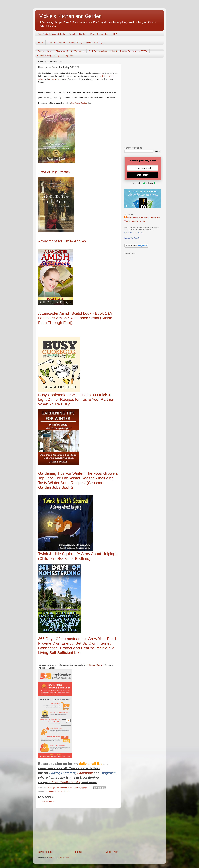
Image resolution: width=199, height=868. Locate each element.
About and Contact (56, 42)
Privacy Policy (76, 42)
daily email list (91, 764)
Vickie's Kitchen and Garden (70, 16)
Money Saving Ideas (100, 34)
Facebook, (85, 773)
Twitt (53, 773)
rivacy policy (55, 79)
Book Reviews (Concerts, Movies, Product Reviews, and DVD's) (118, 51)
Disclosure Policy (94, 42)
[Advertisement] (78, 829)
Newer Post (45, 852)
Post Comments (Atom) (59, 857)
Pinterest (68, 773)
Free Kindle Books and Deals (51, 34)
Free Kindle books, (66, 782)
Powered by (143, 183)
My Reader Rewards (95, 665)
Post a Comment (49, 802)
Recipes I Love (45, 51)
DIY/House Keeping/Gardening (70, 51)
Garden (83, 34)
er (58, 773)
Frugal (72, 34)
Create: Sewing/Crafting (48, 55)
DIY (115, 34)
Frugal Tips (69, 55)
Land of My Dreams (54, 172)
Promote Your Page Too (132, 238)
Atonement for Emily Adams (62, 241)
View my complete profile (135, 221)
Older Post (112, 852)
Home (41, 42)
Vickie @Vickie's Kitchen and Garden (144, 217)
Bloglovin (108, 773)
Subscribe (143, 175)
